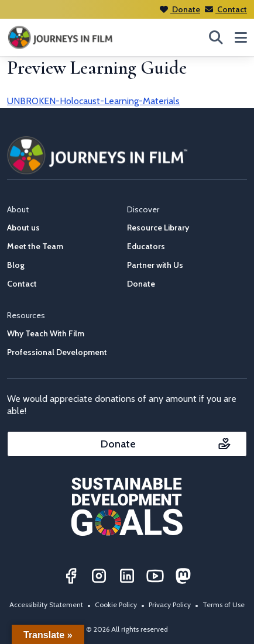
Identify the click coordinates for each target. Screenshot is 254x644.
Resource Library (158, 228)
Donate (180, 9)
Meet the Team (35, 246)
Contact (226, 9)
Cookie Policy (116, 605)
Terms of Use (224, 605)
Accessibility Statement (46, 605)
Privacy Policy (170, 605)
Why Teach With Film (46, 333)
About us (23, 228)
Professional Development (57, 352)
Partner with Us (155, 265)
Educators (146, 246)
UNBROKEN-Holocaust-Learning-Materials (93, 101)
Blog (16, 265)
